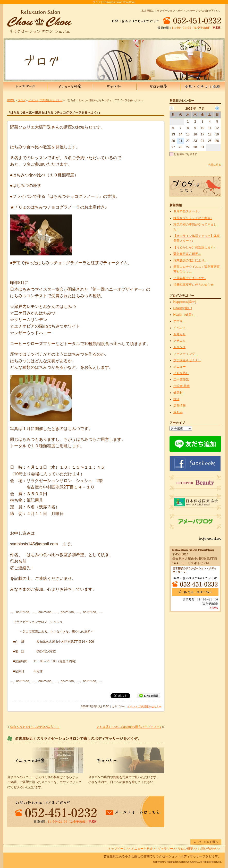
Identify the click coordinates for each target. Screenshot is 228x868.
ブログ (22, 100)
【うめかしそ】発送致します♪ (194, 247)
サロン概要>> (187, 849)
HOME (11, 100)
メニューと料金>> (144, 849)
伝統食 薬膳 (181, 386)
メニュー (180, 367)
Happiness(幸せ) (185, 302)
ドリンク (180, 347)
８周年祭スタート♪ (187, 211)
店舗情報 (180, 406)
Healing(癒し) (183, 308)
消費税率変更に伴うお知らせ (193, 285)
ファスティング (184, 354)
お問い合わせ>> (209, 849)
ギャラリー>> (167, 849)
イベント (33, 100)
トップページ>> (119, 849)
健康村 (178, 393)
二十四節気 (181, 380)
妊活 (176, 399)
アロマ (178, 321)
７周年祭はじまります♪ (190, 278)
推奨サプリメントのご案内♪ (193, 218)
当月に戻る (215, 165)
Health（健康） (184, 315)
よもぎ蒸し (181, 373)
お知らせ (180, 334)
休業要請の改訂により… (190, 260)
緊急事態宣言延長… (187, 254)
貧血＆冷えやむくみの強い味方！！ (35, 727)
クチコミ (180, 341)
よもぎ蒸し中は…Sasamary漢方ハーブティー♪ (129, 727)
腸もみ (178, 412)
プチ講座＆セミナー (51, 100)
